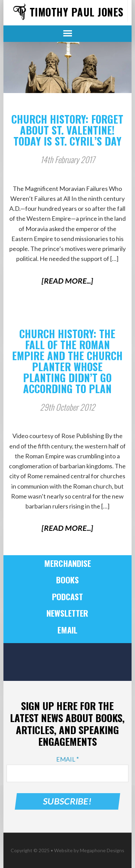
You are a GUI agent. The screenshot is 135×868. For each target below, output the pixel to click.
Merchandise (67, 563)
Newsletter (67, 613)
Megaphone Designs (102, 850)
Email (67, 630)
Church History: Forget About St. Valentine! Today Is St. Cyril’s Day (67, 130)
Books (67, 580)
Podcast (67, 596)
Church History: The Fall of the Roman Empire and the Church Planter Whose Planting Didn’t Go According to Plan (67, 361)
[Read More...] (68, 281)
